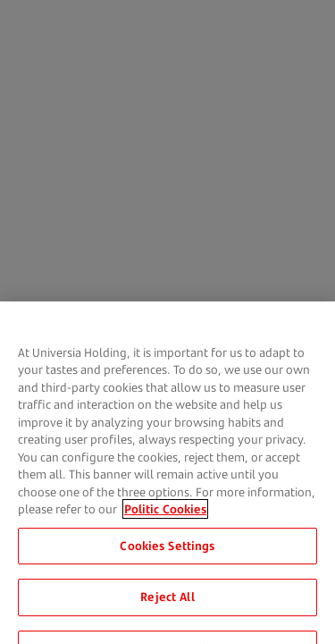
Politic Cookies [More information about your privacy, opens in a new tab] (165, 514)
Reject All (167, 602)
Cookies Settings (167, 551)
